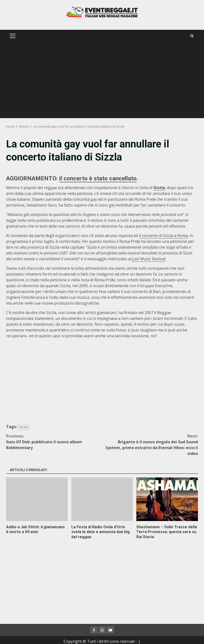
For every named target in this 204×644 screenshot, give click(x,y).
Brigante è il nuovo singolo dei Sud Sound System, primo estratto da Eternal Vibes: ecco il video (150, 445)
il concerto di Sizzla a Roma (163, 236)
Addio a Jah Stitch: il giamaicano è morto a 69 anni (37, 499)
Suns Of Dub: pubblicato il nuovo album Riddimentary (54, 442)
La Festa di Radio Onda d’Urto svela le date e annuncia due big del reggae (102, 499)
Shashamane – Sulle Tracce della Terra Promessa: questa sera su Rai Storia (167, 499)
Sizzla (159, 188)
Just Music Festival (149, 259)
